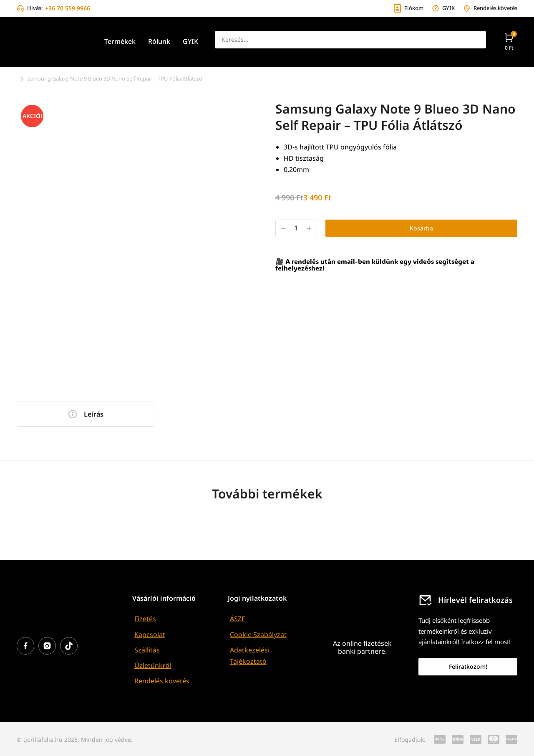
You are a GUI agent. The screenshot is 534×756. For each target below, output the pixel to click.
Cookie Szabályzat (258, 635)
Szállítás (147, 650)
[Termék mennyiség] (296, 228)
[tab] (86, 414)
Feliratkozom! (468, 666)
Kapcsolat (150, 635)
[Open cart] (509, 42)
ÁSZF (237, 619)
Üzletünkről (153, 665)
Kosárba (421, 228)
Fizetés (145, 619)
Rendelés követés (162, 681)
